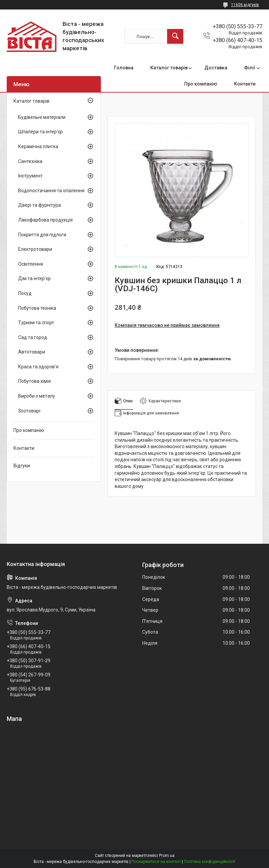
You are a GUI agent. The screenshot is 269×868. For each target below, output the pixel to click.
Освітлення (31, 264)
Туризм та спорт (36, 323)
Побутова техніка (37, 308)
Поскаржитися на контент (156, 862)
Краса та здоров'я (38, 367)
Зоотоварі (29, 411)
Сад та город (33, 337)
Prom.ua (167, 856)
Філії (250, 68)
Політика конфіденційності (210, 862)
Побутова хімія (34, 381)
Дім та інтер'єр (34, 278)
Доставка (216, 68)
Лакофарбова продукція (45, 220)
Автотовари (32, 352)
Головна (124, 68)
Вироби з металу (37, 396)
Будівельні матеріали (42, 117)
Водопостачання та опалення (51, 191)
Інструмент (30, 176)
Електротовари (35, 249)
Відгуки (22, 466)
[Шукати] (175, 36)
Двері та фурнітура (40, 205)
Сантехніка (30, 161)
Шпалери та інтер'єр (41, 132)
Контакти (245, 84)
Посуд (25, 293)
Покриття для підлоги (42, 235)
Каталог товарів (169, 68)
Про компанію (201, 84)
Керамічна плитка (38, 146)
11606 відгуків (245, 5)
